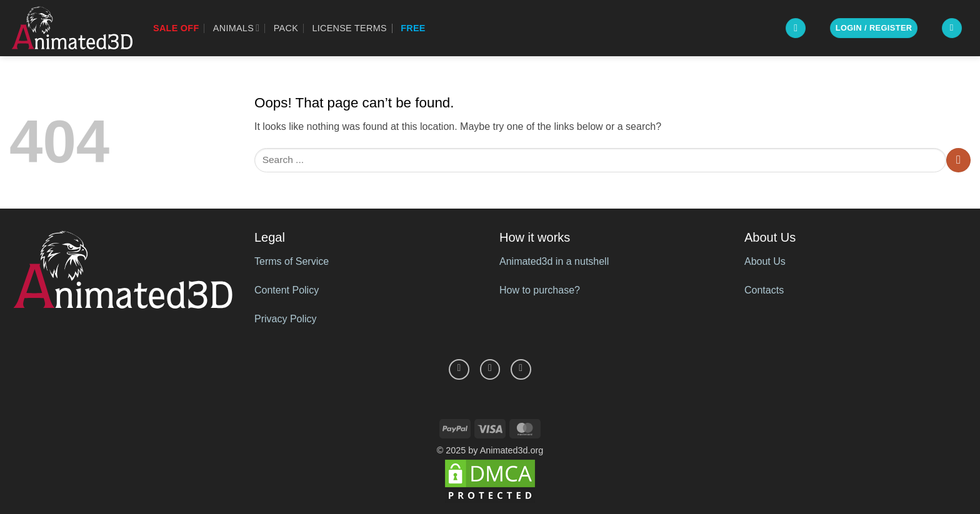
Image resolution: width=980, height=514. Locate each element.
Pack (286, 28)
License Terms (349, 28)
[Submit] (958, 160)
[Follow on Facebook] (459, 369)
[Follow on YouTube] (521, 369)
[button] (796, 28)
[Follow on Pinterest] (490, 369)
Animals (237, 28)
